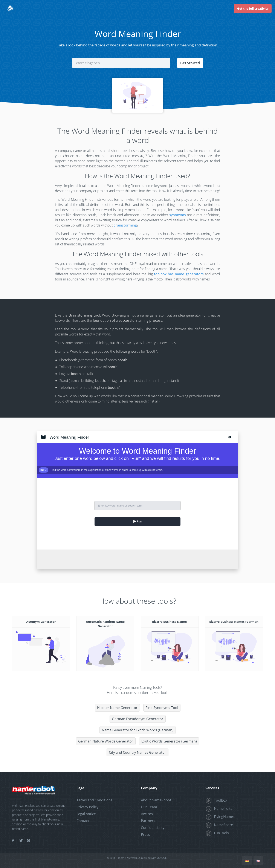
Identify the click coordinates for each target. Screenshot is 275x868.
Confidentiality (153, 828)
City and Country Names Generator (137, 752)
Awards (147, 814)
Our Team (149, 807)
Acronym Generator (41, 622)
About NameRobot (156, 800)
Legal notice (86, 814)
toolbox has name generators (179, 274)
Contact (83, 821)
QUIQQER (163, 858)
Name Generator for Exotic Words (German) (138, 730)
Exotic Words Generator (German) (169, 741)
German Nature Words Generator (106, 741)
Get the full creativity (253, 8)
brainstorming (125, 225)
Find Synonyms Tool (162, 708)
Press (145, 834)
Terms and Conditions (94, 800)
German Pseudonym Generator (138, 719)
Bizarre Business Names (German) (234, 622)
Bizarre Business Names (170, 622)
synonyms (178, 215)
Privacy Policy (87, 807)
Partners (148, 821)
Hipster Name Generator (117, 708)
